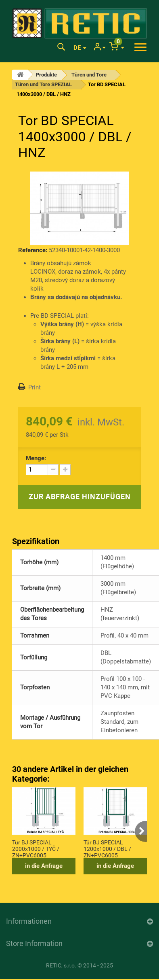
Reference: (33, 250)
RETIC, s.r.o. (61, 965)
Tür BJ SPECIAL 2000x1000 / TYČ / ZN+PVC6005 (36, 848)
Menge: (36, 458)
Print (35, 387)
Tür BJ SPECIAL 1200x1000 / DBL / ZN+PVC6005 (107, 848)
